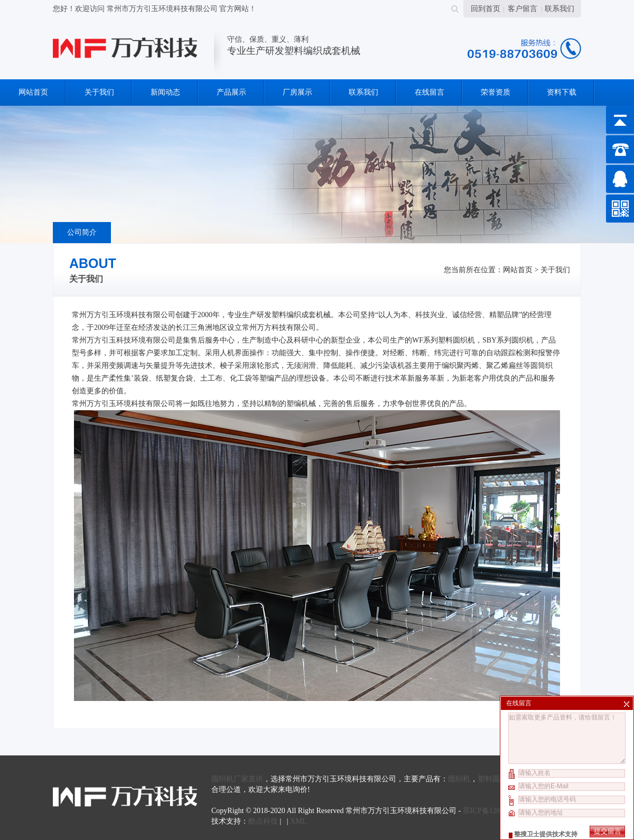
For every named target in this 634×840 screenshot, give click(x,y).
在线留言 (430, 92)
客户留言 (523, 9)
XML (298, 821)
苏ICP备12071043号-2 (497, 811)
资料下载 (562, 92)
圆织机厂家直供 (237, 779)
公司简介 (82, 232)
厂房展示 (297, 92)
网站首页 (33, 92)
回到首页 (486, 9)
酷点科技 (263, 821)
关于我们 (99, 92)
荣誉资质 (496, 92)
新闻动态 (165, 92)
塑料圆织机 (496, 779)
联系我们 (560, 9)
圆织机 (459, 779)
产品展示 (231, 92)
